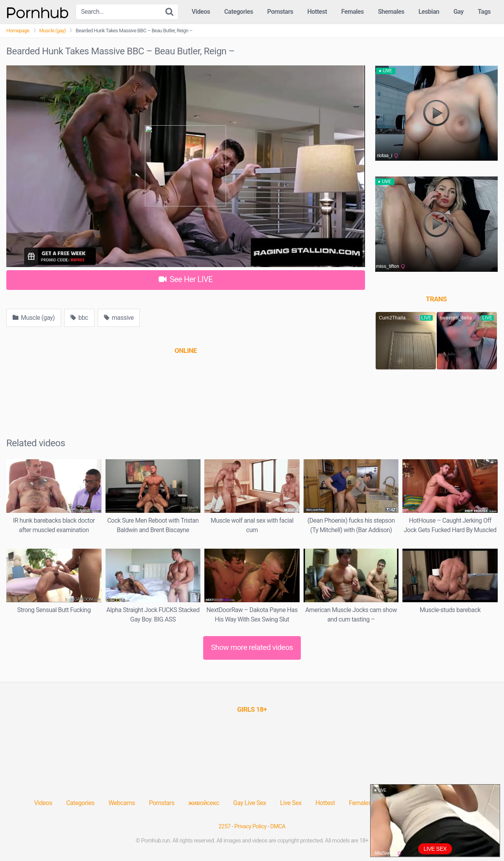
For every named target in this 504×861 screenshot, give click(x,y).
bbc (79, 318)
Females (352, 12)
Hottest (317, 12)
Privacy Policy (250, 827)
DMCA (278, 827)
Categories (238, 12)
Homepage (18, 31)
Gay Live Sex (250, 803)
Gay (458, 12)
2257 (224, 827)
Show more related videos (252, 647)
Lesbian (429, 12)
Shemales (391, 12)
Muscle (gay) (53, 31)
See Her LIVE (186, 279)
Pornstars (280, 12)
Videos (201, 12)
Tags (484, 12)
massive (119, 318)
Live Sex (291, 803)
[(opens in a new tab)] (185, 351)
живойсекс (204, 803)
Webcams (121, 803)
